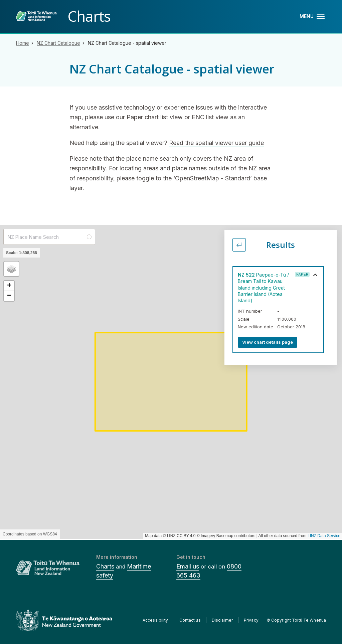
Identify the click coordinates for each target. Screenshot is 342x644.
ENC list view (210, 117)
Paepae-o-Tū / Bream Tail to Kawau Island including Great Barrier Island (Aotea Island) (263, 288)
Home (23, 43)
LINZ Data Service (324, 536)
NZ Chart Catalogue (58, 43)
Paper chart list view (155, 117)
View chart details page (268, 342)
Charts (105, 566)
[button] (11, 269)
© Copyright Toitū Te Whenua (296, 620)
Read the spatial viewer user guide (216, 143)
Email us (188, 566)
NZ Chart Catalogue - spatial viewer (127, 43)
